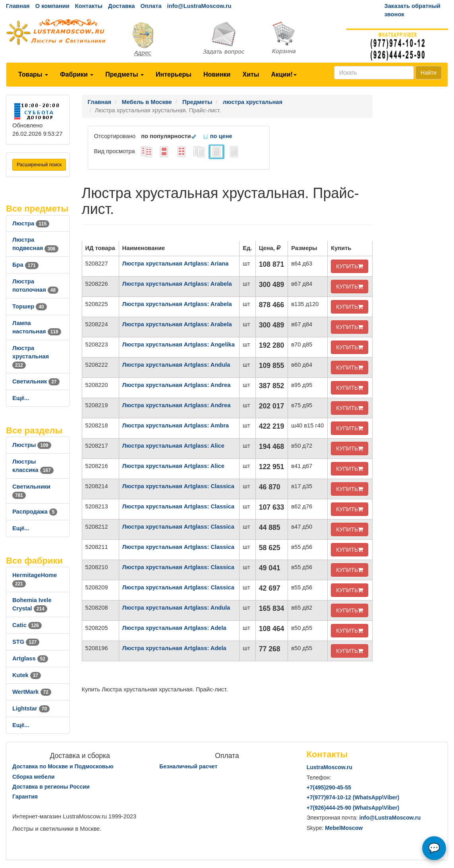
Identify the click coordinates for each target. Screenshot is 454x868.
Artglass (30, 658)
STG (26, 642)
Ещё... (21, 398)
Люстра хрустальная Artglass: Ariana (176, 264)
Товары (33, 74)
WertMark (32, 692)
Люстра (31, 223)
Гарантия (25, 797)
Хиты (251, 74)
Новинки (217, 74)
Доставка (121, 6)
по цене (217, 136)
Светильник (36, 381)
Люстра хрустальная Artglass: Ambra (176, 425)
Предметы (125, 74)
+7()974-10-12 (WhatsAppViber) (353, 797)
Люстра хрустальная (31, 356)
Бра (25, 265)
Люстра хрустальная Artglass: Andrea (177, 385)
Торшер (30, 306)
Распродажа (35, 512)
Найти (429, 73)
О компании (52, 6)
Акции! (284, 74)
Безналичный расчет (188, 766)
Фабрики (77, 74)
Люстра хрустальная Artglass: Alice (173, 446)
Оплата (151, 6)
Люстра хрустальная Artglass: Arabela (177, 284)
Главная (18, 6)
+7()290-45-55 (329, 787)
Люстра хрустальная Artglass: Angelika (179, 345)
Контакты (89, 6)
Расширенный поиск (39, 165)
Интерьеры (174, 74)
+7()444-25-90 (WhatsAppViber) (353, 808)
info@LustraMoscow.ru (199, 6)
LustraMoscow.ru (329, 767)
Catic (27, 625)
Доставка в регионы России (51, 787)
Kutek (27, 675)
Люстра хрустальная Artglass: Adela (174, 628)
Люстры (32, 445)
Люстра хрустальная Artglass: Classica (178, 486)
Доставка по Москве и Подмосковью (63, 766)
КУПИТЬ (350, 266)
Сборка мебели (33, 777)
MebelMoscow (344, 828)
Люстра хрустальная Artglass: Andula (176, 365)
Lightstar (31, 708)
